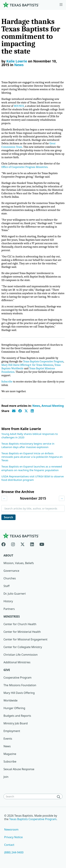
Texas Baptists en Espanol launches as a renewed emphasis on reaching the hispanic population (32, 468)
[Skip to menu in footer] (61, 5)
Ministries (12, 616)
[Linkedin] (32, 544)
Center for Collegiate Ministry (23, 647)
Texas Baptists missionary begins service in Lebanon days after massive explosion (28, 445)
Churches (10, 578)
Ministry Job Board (16, 723)
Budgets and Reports (17, 716)
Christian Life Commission (21, 655)
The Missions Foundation (20, 685)
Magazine (10, 754)
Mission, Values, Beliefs (19, 563)
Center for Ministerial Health (22, 632)
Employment (12, 731)
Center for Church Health (20, 624)
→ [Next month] (62, 498)
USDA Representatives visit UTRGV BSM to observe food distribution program (33, 478)
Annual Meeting (53, 406)
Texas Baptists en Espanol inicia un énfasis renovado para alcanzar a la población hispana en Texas (32, 457)
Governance (11, 571)
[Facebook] (5, 544)
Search (8, 517)
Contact (9, 845)
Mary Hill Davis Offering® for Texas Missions (27, 365)
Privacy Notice (13, 837)
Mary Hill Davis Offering (19, 693)
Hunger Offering (14, 708)
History (8, 601)
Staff (7, 586)
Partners (9, 609)
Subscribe (7, 382)
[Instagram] (13, 544)
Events (8, 739)
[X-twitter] (23, 544)
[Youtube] (42, 544)
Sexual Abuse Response (19, 769)
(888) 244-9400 (14, 852)
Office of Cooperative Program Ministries (25, 167)
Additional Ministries (17, 662)
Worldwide (10, 700)
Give (7, 670)
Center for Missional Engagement (25, 639)
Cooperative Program (18, 678)
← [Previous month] (4, 498)
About (8, 555)
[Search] (59, 797)
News (19, 65)
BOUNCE (19, 106)
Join (6, 777)
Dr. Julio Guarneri (15, 594)
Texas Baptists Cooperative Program (43, 361)
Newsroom (11, 829)
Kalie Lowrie (17, 61)
